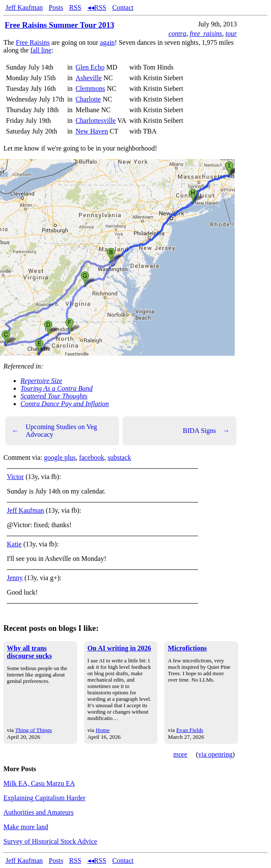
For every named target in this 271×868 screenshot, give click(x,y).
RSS (75, 7)
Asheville (89, 78)
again (107, 42)
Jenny (15, 578)
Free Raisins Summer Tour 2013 (60, 25)
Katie (14, 544)
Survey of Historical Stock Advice (50, 841)
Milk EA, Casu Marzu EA (39, 783)
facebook (92, 457)
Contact (123, 7)
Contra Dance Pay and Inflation (65, 404)
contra (178, 33)
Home (103, 730)
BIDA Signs (206, 431)
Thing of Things (33, 730)
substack (119, 457)
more (180, 754)
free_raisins (206, 33)
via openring (215, 754)
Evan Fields (190, 730)
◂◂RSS (97, 7)
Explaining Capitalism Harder (44, 798)
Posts (56, 7)
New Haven (92, 131)
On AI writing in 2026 (119, 648)
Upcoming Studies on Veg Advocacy (54, 431)
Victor (15, 477)
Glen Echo (90, 67)
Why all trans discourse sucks (29, 652)
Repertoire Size (41, 381)
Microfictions (187, 648)
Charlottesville (96, 120)
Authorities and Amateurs (38, 812)
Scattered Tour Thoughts (54, 396)
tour (231, 33)
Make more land (26, 827)
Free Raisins (33, 42)
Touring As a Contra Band (57, 388)
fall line (41, 50)
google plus (60, 457)
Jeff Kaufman (24, 7)
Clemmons (90, 89)
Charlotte (88, 99)
